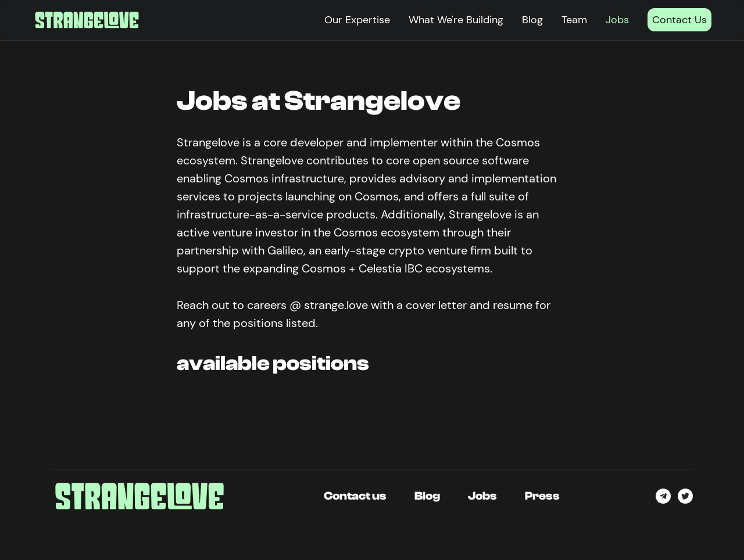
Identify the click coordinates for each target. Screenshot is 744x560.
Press (542, 496)
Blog (532, 20)
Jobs (617, 20)
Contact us (355, 496)
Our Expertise (357, 20)
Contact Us (679, 20)
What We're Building (456, 20)
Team (574, 20)
